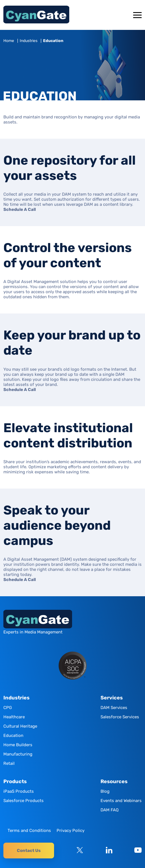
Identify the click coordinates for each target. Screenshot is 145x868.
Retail (9, 763)
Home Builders (18, 745)
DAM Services (114, 708)
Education (13, 736)
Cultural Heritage (20, 726)
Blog (105, 791)
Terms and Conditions (29, 831)
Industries (29, 41)
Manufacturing (18, 754)
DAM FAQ (110, 810)
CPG (8, 708)
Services (112, 698)
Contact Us (29, 851)
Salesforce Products (24, 801)
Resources (114, 782)
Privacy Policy (71, 831)
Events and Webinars (121, 801)
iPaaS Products (19, 791)
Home (9, 41)
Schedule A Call (20, 209)
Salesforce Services (120, 717)
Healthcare (14, 717)
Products (15, 782)
